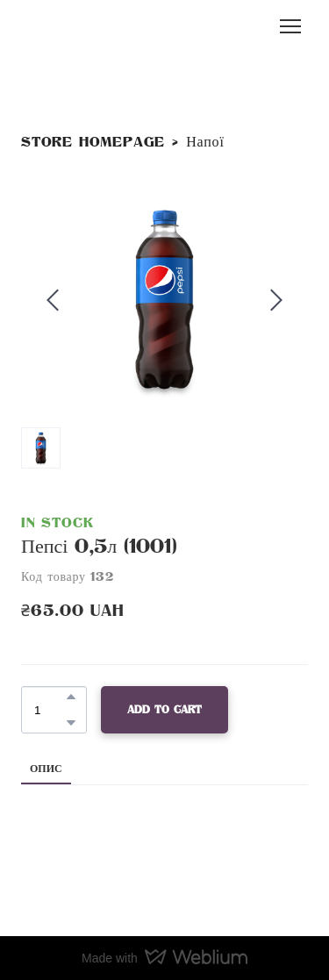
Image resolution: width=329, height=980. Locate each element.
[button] (71, 697)
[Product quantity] (50, 710)
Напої (205, 142)
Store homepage (93, 142)
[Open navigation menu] (290, 26)
